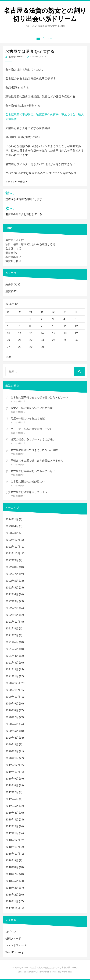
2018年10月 (13, 854)
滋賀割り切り (13, 261)
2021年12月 (13, 622)
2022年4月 (12, 594)
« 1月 (8, 357)
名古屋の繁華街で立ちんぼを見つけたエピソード (39, 397)
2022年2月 (12, 608)
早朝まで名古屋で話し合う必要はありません (37, 460)
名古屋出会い (13, 257)
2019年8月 (12, 785)
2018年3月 (12, 888)
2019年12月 (13, 765)
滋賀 (8, 291)
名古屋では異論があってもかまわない (33, 471)
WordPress (67, 972)
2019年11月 (13, 772)
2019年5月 (12, 806)
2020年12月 (13, 683)
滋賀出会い (12, 253)
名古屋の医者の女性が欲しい (28, 481)
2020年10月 (13, 697)
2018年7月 (12, 874)
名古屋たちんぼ (15, 240)
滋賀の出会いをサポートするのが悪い (33, 439)
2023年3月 (12, 533)
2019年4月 (12, 813)
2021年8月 (12, 628)
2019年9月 (12, 778)
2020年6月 (12, 724)
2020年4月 (12, 738)
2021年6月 (12, 642)
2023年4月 (12, 526)
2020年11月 (13, 690)
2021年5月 (12, 649)
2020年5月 (12, 731)
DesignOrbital (42, 972)
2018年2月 (12, 894)
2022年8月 (12, 567)
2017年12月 (13, 908)
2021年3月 (12, 662)
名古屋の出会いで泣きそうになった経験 (34, 450)
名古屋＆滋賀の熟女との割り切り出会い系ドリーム (45, 15)
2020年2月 (12, 751)
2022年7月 (12, 574)
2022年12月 (13, 540)
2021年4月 (12, 656)
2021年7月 (12, 635)
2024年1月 (12, 519)
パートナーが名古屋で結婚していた (32, 429)
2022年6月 (12, 581)
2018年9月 (12, 860)
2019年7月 (12, 792)
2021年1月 (12, 676)
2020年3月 (12, 744)
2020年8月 (12, 710)
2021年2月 (12, 669)
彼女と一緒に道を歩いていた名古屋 (32, 408)
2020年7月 (12, 717)
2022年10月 (13, 553)
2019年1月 (12, 833)
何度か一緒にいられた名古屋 (28, 418)
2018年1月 (12, 901)
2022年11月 (13, 547)
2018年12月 (13, 840)
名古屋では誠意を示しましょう (29, 492)
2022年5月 (12, 587)
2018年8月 (12, 867)
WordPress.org (14, 952)
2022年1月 (12, 615)
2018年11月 (13, 847)
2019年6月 (12, 799)
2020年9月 (12, 703)
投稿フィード (13, 938)
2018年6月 (12, 881)
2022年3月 (12, 601)
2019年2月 (12, 826)
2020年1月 (12, 758)
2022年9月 (12, 560)
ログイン (11, 932)
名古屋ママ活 (13, 248)
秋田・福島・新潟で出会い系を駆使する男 (30, 244)
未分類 (21, 181)
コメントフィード (16, 945)
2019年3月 (12, 819)
